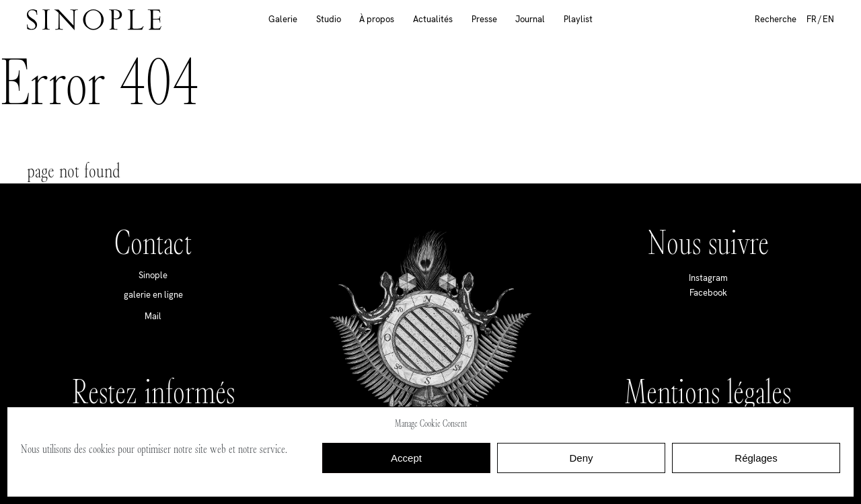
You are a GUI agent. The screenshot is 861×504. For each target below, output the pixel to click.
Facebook (708, 293)
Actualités (433, 19)
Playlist (578, 19)
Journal (530, 19)
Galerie (283, 19)
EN (828, 19)
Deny (581, 458)
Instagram (708, 278)
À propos (377, 19)
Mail (153, 316)
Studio (329, 19)
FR (812, 19)
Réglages (756, 458)
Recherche (776, 19)
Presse (484, 19)
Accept (406, 458)
